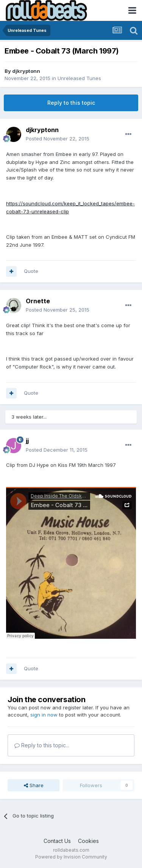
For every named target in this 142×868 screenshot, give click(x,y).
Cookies (88, 841)
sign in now (44, 715)
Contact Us (57, 841)
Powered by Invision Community (71, 857)
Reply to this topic (71, 103)
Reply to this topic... (42, 745)
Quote (31, 271)
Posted (58, 139)
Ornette (38, 301)
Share (34, 785)
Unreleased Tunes (79, 78)
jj (27, 441)
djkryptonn (26, 71)
